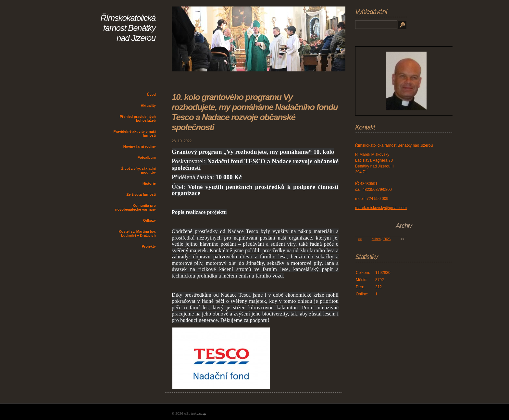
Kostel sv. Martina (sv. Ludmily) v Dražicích (137, 233)
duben (376, 239)
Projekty (149, 246)
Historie (149, 183)
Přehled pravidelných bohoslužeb (138, 118)
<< (360, 239)
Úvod (152, 94)
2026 (387, 239)
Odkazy (149, 220)
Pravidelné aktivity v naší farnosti (135, 133)
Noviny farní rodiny (140, 146)
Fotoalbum (147, 157)
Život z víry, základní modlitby (139, 170)
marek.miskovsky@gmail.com (381, 208)
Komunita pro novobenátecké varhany (136, 207)
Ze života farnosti (141, 194)
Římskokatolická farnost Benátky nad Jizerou (128, 28)
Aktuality (148, 105)
